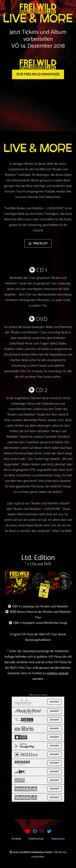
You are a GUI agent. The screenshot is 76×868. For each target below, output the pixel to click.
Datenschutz (36, 839)
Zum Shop (54, 702)
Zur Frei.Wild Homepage (38, 74)
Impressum (58, 839)
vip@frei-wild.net (58, 673)
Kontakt (16, 839)
